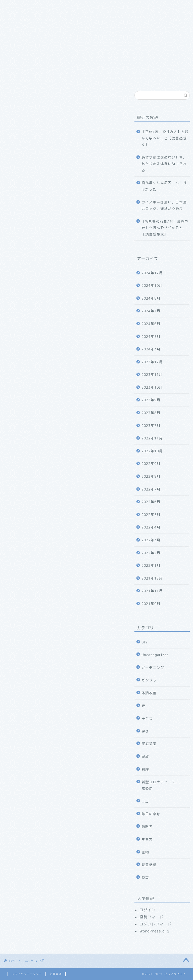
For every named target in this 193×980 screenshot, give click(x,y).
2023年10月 (152, 387)
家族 (93, 7)
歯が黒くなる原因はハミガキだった (164, 186)
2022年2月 (151, 553)
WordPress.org (154, 931)
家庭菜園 (149, 744)
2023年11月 (152, 374)
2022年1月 (151, 565)
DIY (144, 642)
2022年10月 (152, 451)
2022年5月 (151, 515)
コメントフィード (156, 924)
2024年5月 (151, 336)
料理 (145, 769)
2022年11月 (152, 438)
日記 (145, 801)
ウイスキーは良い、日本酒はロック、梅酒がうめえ (164, 205)
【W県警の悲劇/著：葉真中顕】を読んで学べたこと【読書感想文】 (165, 228)
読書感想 (149, 865)
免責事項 (56, 974)
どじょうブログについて (56, 7)
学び (145, 731)
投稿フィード (152, 917)
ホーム (17, 7)
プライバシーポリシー (27, 974)
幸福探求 (19, 17)
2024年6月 (151, 324)
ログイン (148, 910)
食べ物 (115, 7)
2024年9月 (151, 298)
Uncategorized (155, 655)
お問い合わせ (50, 17)
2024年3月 (151, 349)
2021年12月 (152, 578)
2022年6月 (151, 502)
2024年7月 (151, 311)
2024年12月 (152, 273)
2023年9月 (151, 400)
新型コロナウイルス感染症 (158, 785)
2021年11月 (152, 591)
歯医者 (147, 826)
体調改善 (149, 693)
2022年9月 (151, 463)
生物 (145, 852)
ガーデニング (153, 667)
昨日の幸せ (151, 814)
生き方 (147, 839)
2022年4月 (151, 527)
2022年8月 (151, 476)
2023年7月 (151, 425)
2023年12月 (152, 362)
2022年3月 (151, 540)
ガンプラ (149, 680)
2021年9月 (151, 604)
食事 (145, 877)
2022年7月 (151, 489)
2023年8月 (151, 413)
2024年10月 (152, 285)
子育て (147, 718)
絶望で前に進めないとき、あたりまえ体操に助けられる (164, 164)
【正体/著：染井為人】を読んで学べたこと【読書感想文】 (165, 138)
